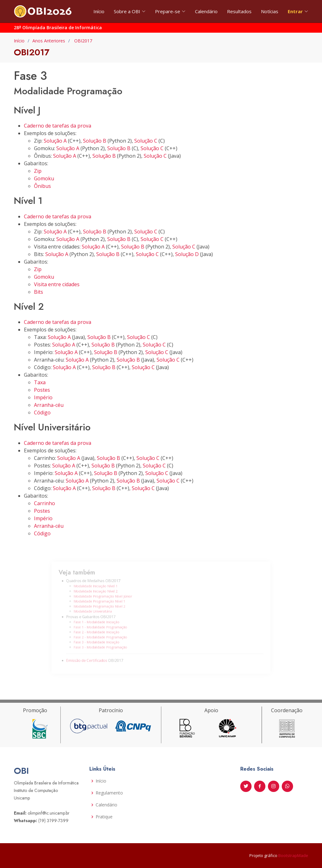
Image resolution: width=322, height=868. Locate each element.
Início (99, 11)
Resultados (239, 11)
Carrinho (44, 503)
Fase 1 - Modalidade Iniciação (107, 621)
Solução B (95, 141)
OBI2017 (83, 41)
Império (43, 397)
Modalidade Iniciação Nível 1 (106, 591)
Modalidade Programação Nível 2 (109, 608)
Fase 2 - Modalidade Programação (110, 634)
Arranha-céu (49, 405)
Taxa (40, 382)
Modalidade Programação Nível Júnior (112, 600)
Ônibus (42, 186)
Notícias (270, 11)
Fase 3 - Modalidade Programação (110, 642)
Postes (42, 390)
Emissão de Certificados (99, 653)
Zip (38, 171)
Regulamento (109, 793)
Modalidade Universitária (104, 612)
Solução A (55, 141)
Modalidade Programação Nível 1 (109, 604)
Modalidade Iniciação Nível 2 (106, 595)
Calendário (206, 11)
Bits (39, 292)
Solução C (146, 141)
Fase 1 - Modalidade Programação (110, 625)
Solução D (187, 254)
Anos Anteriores (49, 41)
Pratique (104, 817)
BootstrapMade (293, 855)
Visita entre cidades (57, 284)
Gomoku (44, 178)
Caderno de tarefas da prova (58, 126)
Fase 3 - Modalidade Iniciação (107, 638)
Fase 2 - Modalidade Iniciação (107, 630)
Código (42, 412)
